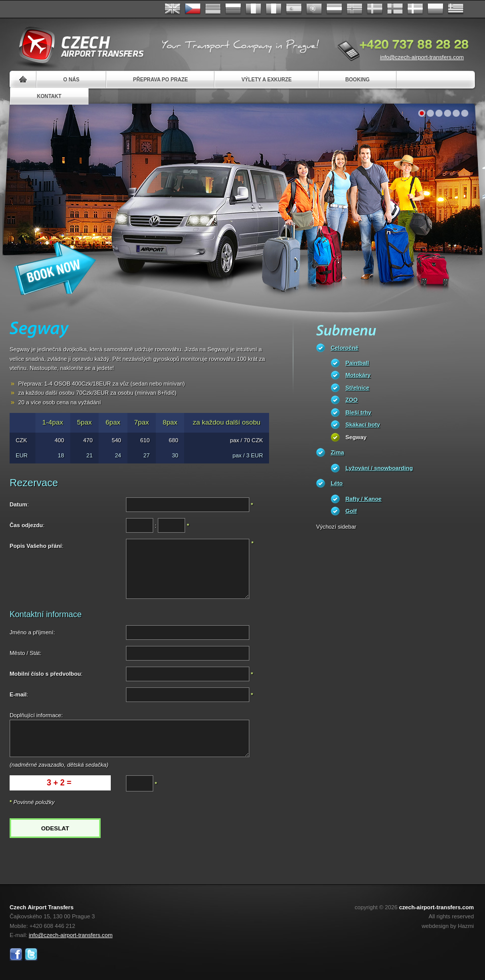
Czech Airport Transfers (77, 45)
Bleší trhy (358, 412)
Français (253, 9)
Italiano (274, 9)
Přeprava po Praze (160, 80)
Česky (193, 9)
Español (294, 9)
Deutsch (213, 9)
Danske (415, 9)
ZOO (351, 400)
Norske (355, 9)
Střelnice (357, 388)
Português (314, 9)
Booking (358, 80)
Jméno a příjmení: (32, 632)
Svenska (375, 9)
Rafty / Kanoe (364, 499)
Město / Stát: (26, 653)
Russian (233, 9)
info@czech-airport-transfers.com (422, 57)
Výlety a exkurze (266, 80)
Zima (337, 452)
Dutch (334, 9)
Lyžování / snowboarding (379, 468)
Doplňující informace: (36, 715)
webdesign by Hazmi (448, 926)
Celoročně (345, 348)
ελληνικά (456, 9)
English (172, 9)
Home (23, 80)
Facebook (16, 954)
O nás (71, 80)
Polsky (435, 9)
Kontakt (49, 96)
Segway (356, 437)
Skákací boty (363, 425)
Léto (337, 483)
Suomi (395, 9)
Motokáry (358, 375)
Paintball (357, 363)
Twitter (31, 954)
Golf (351, 511)
